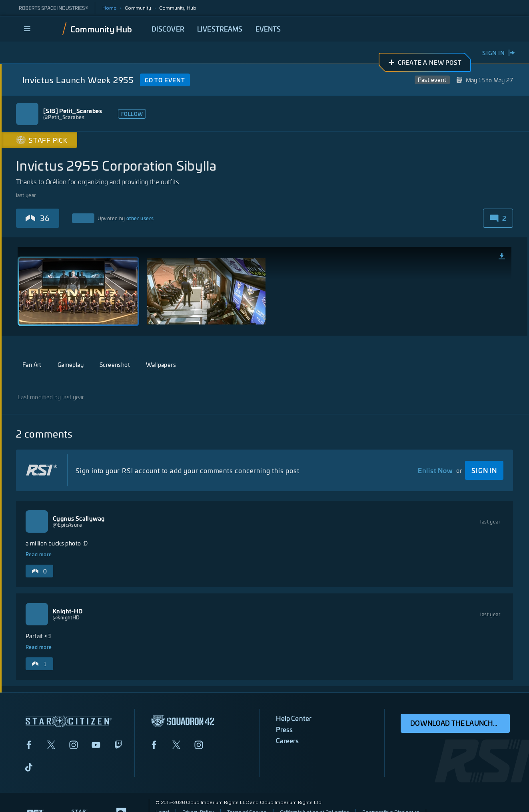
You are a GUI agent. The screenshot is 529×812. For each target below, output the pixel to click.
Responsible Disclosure (391, 789)
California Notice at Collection (315, 789)
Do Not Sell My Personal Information (198, 802)
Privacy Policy (198, 789)
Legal (162, 789)
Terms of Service (247, 789)
